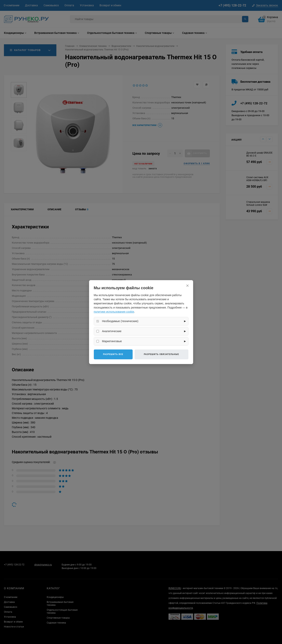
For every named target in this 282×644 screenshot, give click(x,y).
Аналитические (112, 331)
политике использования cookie (114, 312)
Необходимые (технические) (120, 321)
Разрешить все (113, 354)
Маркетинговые (112, 341)
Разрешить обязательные (161, 354)
